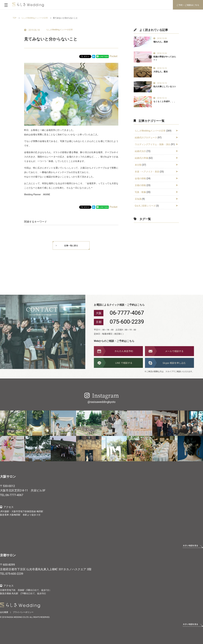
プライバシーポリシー (23, 612)
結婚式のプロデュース (146, 138)
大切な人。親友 (161, 72)
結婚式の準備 (141, 158)
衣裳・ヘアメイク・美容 (147, 172)
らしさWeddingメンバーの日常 (60, 30)
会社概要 (4, 612)
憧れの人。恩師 (161, 42)
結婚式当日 (140, 151)
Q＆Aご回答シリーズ (145, 206)
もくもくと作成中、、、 (165, 101)
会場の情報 (140, 178)
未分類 (138, 165)
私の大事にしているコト (165, 87)
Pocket (113, 56)
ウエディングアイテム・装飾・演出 (153, 144)
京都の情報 (140, 185)
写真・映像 (140, 192)
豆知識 (138, 199)
